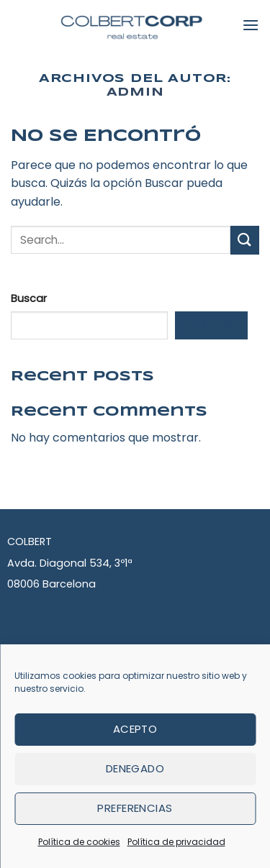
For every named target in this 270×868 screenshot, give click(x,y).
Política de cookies (79, 842)
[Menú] (251, 25)
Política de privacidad (176, 842)
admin (135, 92)
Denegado (135, 768)
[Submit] (245, 240)
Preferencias (135, 808)
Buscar (29, 298)
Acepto (135, 729)
